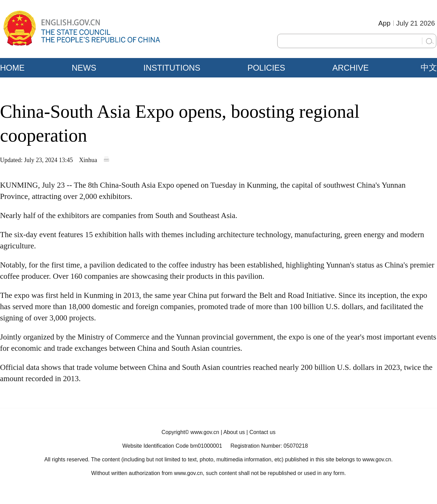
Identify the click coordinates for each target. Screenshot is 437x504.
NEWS (84, 68)
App (384, 23)
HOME (12, 68)
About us (234, 432)
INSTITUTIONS (172, 68)
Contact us (262, 432)
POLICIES (266, 68)
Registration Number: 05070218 (269, 446)
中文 (429, 68)
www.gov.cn (205, 432)
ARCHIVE (350, 68)
